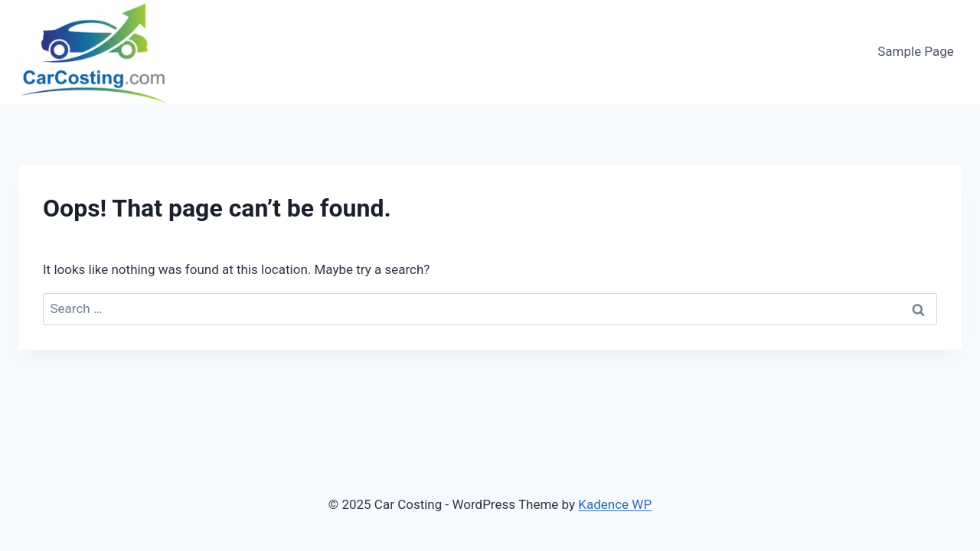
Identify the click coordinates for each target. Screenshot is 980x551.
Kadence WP (615, 504)
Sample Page (916, 51)
